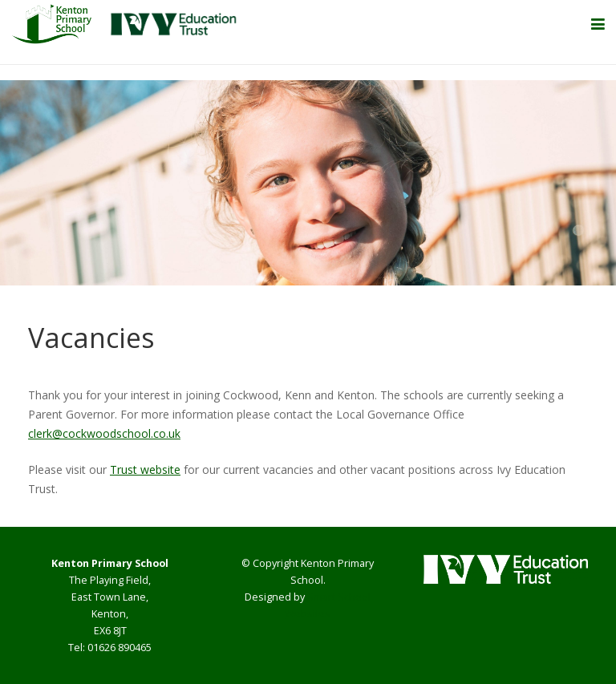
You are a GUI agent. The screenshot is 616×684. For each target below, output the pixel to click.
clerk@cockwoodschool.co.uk (104, 433)
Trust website (145, 469)
